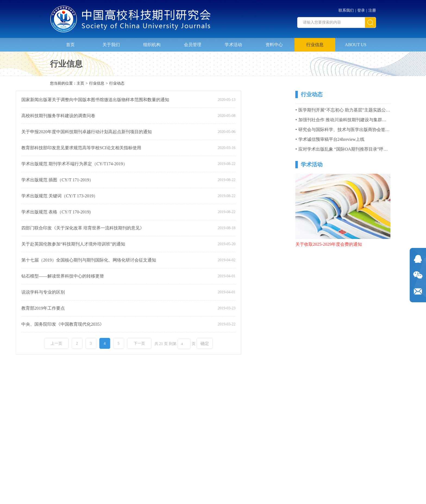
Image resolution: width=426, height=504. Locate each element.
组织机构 (152, 43)
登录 (361, 9)
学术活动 (233, 43)
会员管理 (193, 43)
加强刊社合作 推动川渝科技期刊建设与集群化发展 (367, 120)
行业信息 (315, 43)
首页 (70, 43)
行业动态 (117, 84)
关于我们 (111, 43)
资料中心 (274, 43)
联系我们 (346, 9)
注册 (372, 9)
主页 (80, 84)
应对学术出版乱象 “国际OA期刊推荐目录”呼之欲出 (368, 149)
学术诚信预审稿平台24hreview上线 (352, 139)
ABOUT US (355, 43)
